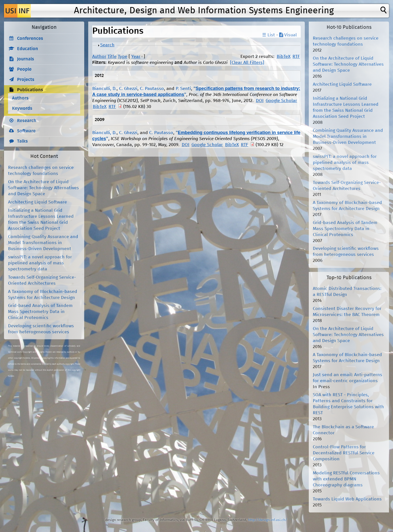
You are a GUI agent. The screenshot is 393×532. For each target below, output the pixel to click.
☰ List (269, 35)
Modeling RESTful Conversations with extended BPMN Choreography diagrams (346, 479)
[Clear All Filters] (247, 63)
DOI (260, 101)
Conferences (30, 39)
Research (27, 121)
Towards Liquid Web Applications (347, 499)
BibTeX (284, 57)
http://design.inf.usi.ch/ (268, 520)
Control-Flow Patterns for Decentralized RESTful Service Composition (344, 453)
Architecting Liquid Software (37, 202)
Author (99, 57)
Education (28, 49)
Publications (30, 90)
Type (123, 57)
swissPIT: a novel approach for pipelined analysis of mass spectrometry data (40, 263)
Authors (20, 98)
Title (112, 57)
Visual (288, 35)
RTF (296, 57)
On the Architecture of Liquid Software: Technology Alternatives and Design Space (43, 188)
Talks (22, 141)
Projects (26, 80)
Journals (26, 59)
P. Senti (183, 89)
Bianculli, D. (104, 89)
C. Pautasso (152, 89)
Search (107, 45)
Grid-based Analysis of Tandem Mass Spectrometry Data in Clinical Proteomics (40, 312)
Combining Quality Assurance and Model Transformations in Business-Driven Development (43, 243)
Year (136, 57)
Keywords (22, 109)
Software (26, 131)
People (24, 69)
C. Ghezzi (128, 89)
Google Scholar (281, 101)
